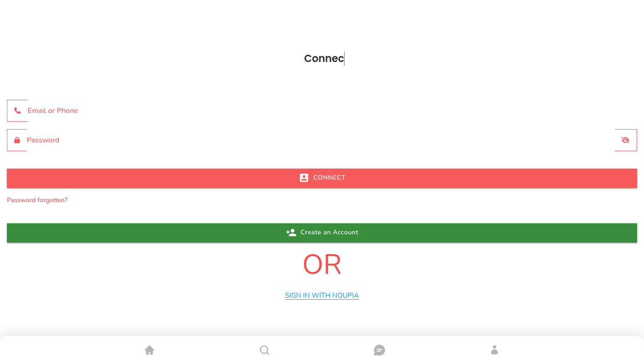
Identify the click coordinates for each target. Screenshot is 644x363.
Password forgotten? (37, 200)
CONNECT (322, 178)
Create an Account (322, 233)
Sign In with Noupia (322, 295)
